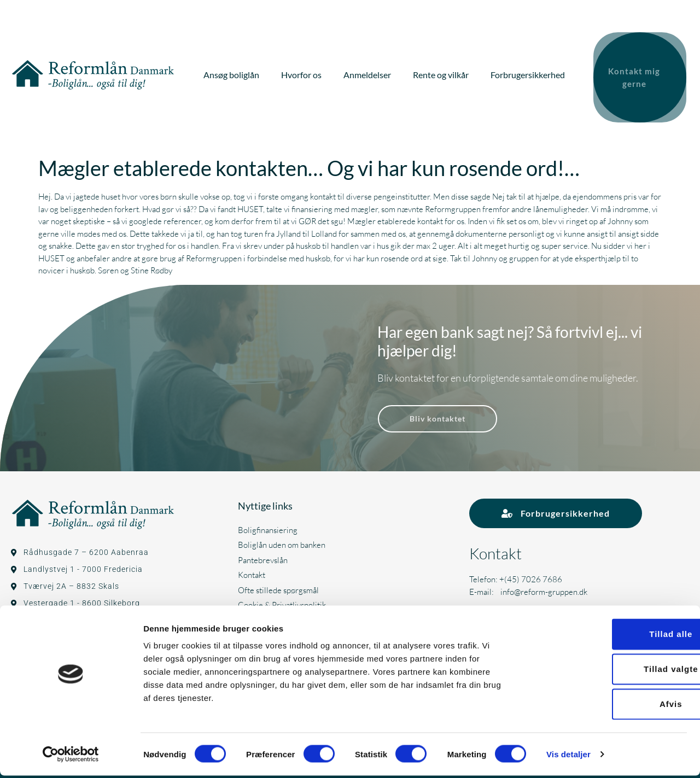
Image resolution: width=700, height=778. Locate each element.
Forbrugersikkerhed (530, 72)
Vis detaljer (568, 756)
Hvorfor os (304, 72)
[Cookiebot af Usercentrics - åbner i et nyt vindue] (71, 757)
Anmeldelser (370, 72)
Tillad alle (608, 636)
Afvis (609, 706)
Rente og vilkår (444, 72)
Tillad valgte (608, 671)
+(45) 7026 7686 (531, 574)
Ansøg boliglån (234, 72)
